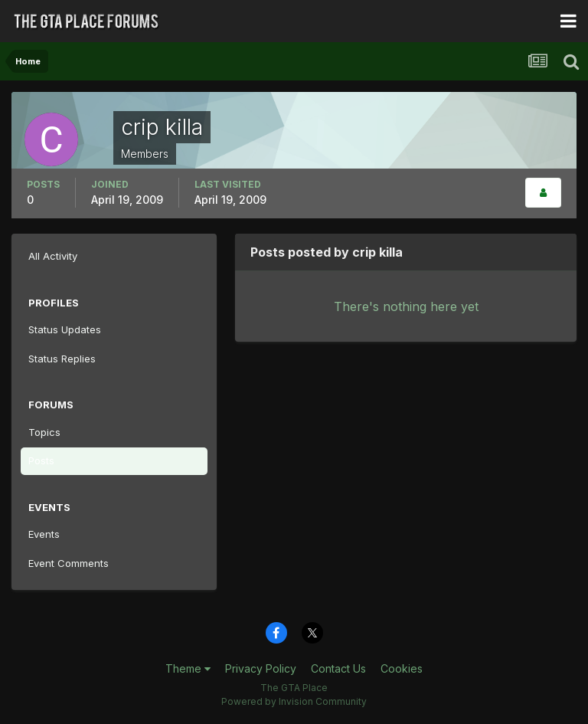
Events (44, 534)
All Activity (53, 256)
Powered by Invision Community (294, 701)
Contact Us (338, 668)
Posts (41, 460)
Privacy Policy (261, 668)
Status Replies (62, 359)
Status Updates (65, 329)
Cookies (402, 668)
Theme (188, 668)
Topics (44, 432)
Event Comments (69, 563)
